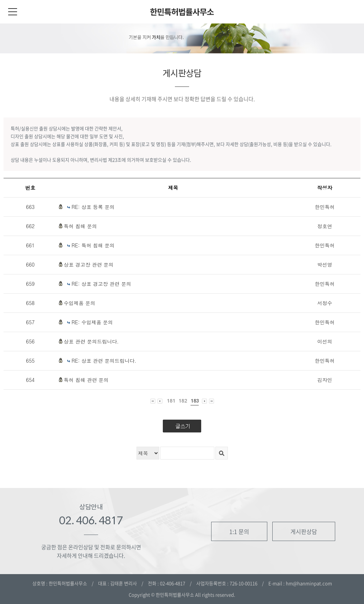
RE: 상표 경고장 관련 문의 (101, 284)
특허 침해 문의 (80, 226)
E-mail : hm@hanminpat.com (300, 583)
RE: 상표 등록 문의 (93, 207)
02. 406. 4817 (91, 520)
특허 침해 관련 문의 (86, 380)
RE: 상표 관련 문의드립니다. (104, 361)
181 (171, 401)
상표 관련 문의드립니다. (91, 341)
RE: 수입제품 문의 (92, 322)
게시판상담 (304, 531)
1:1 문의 (239, 531)
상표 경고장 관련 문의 (89, 264)
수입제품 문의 (79, 303)
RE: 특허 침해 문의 (93, 245)
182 (183, 401)
